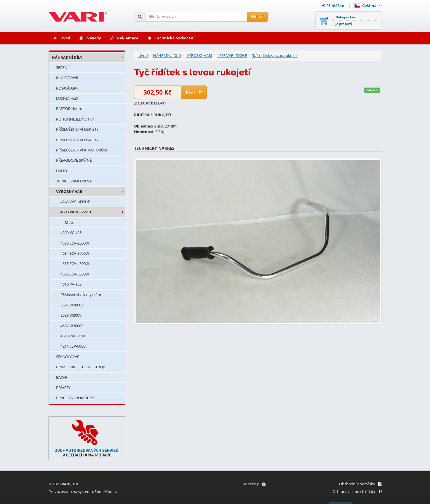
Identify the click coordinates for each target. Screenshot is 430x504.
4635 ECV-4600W (75, 264)
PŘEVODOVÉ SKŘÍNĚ (74, 160)
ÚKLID (61, 171)
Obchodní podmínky (360, 484)
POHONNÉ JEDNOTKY (75, 119)
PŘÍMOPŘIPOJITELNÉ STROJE (81, 367)
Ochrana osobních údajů (357, 491)
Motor (70, 222)
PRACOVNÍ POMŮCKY (75, 398)
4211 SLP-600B (73, 346)
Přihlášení (334, 6)
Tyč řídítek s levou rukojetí (275, 55)
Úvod (61, 38)
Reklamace (124, 38)
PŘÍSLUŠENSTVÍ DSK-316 (77, 129)
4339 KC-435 (71, 233)
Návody (90, 38)
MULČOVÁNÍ (67, 78)
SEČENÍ (62, 67)
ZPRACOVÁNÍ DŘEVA (74, 181)
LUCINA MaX (67, 98)
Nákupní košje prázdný (345, 20)
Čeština (368, 6)
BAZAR (62, 377)
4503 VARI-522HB (76, 212)
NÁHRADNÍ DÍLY (67, 57)
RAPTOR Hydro (69, 109)
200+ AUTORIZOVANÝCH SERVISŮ (87, 450)
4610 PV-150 (71, 284)
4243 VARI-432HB (75, 202)
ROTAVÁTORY (67, 88)
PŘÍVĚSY (63, 388)
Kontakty (254, 484)
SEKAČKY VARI (68, 357)
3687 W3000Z (72, 305)
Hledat (257, 16)
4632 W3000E (72, 326)
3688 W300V (71, 315)
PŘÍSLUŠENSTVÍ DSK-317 (77, 140)
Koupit (194, 92)
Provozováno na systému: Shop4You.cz (83, 491)
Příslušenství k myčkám (81, 294)
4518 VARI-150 (73, 336)
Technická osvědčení (171, 38)
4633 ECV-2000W (75, 243)
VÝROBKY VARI (70, 191)
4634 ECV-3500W (75, 253)
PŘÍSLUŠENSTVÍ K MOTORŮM (82, 150)
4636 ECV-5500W (75, 274)
